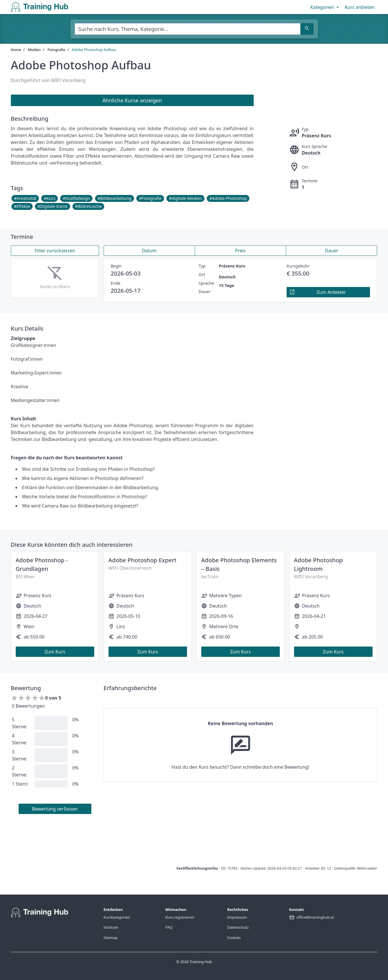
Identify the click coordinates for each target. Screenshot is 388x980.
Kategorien (325, 7)
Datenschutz (238, 927)
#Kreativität (25, 198)
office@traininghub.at (315, 917)
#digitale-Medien (185, 198)
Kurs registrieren (180, 917)
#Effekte (22, 206)
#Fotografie (150, 198)
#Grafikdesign (76, 198)
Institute (111, 927)
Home (16, 50)
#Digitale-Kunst (53, 206)
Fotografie (56, 50)
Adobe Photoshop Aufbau (94, 50)
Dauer (332, 251)
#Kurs (50, 198)
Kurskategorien (117, 917)
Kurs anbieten (360, 7)
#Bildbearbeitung (115, 198)
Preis (240, 251)
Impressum (237, 917)
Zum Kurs (55, 652)
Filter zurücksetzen (55, 251)
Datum (149, 251)
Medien (34, 50)
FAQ (169, 927)
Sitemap (111, 938)
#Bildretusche (88, 206)
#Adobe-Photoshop (228, 198)
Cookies (234, 938)
